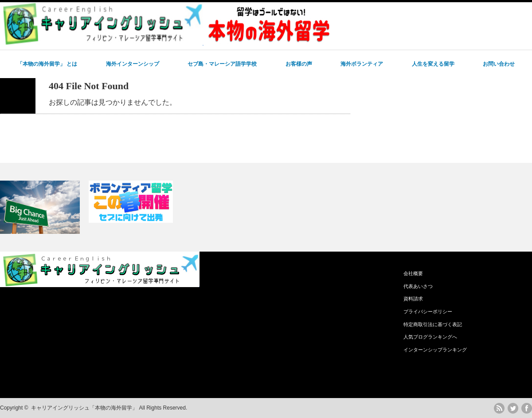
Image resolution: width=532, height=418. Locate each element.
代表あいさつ (418, 286)
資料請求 (413, 299)
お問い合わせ (499, 64)
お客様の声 (299, 64)
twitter (513, 408)
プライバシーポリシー (428, 312)
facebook (527, 408)
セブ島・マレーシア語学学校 (222, 64)
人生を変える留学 (433, 64)
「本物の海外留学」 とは (47, 64)
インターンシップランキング (435, 350)
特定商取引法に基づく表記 (433, 324)
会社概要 (413, 273)
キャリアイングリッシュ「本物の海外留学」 (84, 408)
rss (499, 408)
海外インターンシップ (133, 64)
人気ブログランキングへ (430, 337)
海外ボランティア (362, 64)
